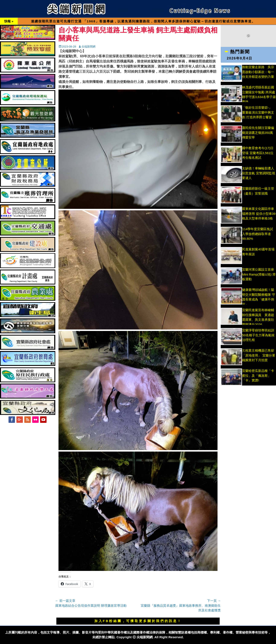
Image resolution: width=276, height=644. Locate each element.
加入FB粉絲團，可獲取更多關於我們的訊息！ (138, 621)
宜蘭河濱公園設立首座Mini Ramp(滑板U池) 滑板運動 (259, 274)
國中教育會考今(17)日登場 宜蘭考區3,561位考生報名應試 (258, 153)
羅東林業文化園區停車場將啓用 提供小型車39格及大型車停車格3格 (259, 214)
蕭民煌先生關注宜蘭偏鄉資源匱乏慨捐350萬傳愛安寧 (258, 133)
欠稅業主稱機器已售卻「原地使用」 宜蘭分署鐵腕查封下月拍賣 (258, 355)
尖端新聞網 (88, 47)
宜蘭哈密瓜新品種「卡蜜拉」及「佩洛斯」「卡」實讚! (258, 375)
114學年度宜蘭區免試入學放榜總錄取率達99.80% (258, 234)
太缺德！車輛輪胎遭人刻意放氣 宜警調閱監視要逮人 (258, 173)
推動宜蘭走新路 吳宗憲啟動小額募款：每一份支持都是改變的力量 (258, 72)
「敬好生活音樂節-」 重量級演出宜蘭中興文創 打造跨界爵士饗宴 (258, 112)
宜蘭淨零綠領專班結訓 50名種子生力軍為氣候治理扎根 (258, 335)
